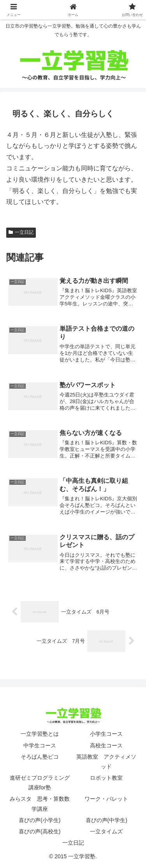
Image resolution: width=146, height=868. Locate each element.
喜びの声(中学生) (106, 820)
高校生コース (106, 745)
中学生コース (40, 745)
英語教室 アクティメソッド (106, 762)
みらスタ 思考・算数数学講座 (40, 804)
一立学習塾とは (40, 734)
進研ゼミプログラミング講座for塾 (40, 783)
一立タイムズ (106, 831)
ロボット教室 (106, 778)
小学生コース (106, 734)
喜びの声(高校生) (40, 831)
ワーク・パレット (106, 799)
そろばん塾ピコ (40, 757)
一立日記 (21, 232)
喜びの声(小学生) (40, 820)
